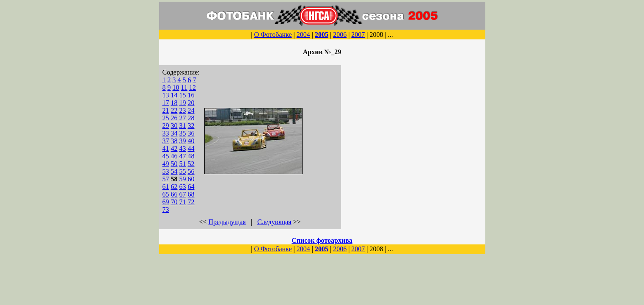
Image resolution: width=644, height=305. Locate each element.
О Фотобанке (273, 35)
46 (174, 156)
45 (166, 156)
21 (166, 110)
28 (191, 118)
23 (183, 110)
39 (183, 141)
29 (166, 126)
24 (191, 110)
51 (183, 164)
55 (183, 171)
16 (191, 95)
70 (174, 202)
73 (166, 209)
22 (174, 110)
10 (176, 87)
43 (183, 148)
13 (166, 95)
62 (174, 187)
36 (191, 133)
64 (191, 187)
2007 (358, 35)
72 (191, 202)
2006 (340, 35)
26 (174, 118)
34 (174, 133)
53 (166, 171)
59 (183, 179)
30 (174, 126)
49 (166, 164)
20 (191, 103)
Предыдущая (227, 222)
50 (174, 164)
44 (191, 148)
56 (191, 171)
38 (174, 141)
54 (174, 171)
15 (183, 95)
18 (174, 103)
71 (183, 202)
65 (166, 194)
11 (184, 87)
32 (191, 126)
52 (191, 164)
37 (166, 141)
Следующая (274, 222)
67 (183, 194)
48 (191, 156)
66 (174, 194)
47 (183, 156)
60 (191, 179)
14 (174, 95)
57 (166, 179)
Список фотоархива (322, 240)
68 (191, 194)
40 (191, 141)
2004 (303, 35)
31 (183, 126)
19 (183, 103)
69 (166, 202)
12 (193, 87)
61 (166, 187)
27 (183, 118)
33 (166, 133)
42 (174, 148)
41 (166, 148)
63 (183, 187)
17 (166, 103)
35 (183, 133)
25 (166, 118)
